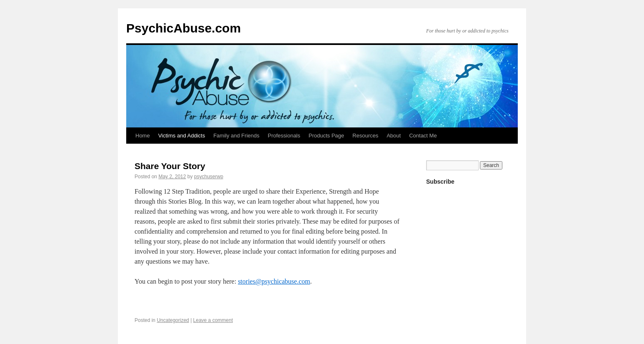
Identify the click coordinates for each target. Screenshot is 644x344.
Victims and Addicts (182, 136)
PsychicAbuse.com (183, 28)
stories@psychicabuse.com (274, 281)
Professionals (284, 136)
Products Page (326, 136)
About (394, 136)
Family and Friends (236, 136)
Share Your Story (170, 166)
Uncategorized (173, 320)
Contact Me (423, 136)
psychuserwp (209, 177)
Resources (365, 136)
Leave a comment (213, 320)
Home (143, 136)
